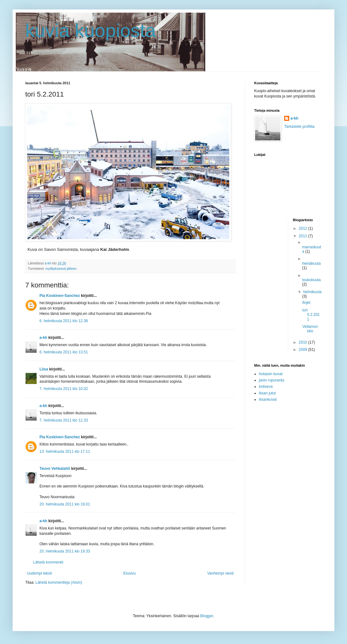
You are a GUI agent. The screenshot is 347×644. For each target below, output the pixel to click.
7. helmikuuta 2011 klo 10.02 (64, 389)
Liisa (44, 369)
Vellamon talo (310, 329)
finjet (306, 303)
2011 (303, 236)
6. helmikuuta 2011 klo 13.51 (64, 352)
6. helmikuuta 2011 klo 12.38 (64, 321)
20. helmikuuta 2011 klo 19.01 (65, 504)
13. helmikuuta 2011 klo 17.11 (65, 452)
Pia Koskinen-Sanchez (60, 296)
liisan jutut (267, 393)
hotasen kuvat (271, 374)
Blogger (207, 616)
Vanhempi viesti (220, 573)
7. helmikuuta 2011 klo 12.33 (64, 420)
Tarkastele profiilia (299, 127)
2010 (303, 342)
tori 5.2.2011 (311, 315)
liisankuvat (268, 399)
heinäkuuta (311, 263)
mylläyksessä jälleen (61, 269)
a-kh (43, 338)
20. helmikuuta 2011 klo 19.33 (65, 551)
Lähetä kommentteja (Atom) (59, 582)
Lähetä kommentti (48, 562)
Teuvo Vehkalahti (55, 469)
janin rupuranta (272, 380)
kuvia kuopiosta (91, 30)
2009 (303, 350)
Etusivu (130, 573)
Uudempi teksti (39, 573)
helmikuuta (312, 292)
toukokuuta (311, 280)
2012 (303, 228)
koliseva (266, 387)
